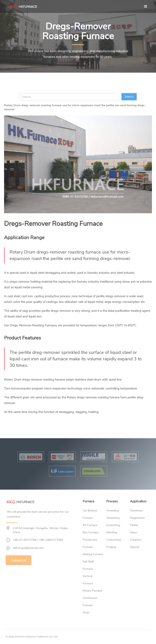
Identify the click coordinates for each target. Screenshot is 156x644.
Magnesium (137, 518)
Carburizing (113, 540)
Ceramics (136, 540)
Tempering (113, 518)
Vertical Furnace (88, 580)
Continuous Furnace (90, 602)
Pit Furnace (90, 525)
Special (134, 547)
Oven (86, 613)
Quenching (113, 525)
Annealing (113, 511)
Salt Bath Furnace (88, 565)
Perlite (134, 525)
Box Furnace (91, 532)
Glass (133, 532)
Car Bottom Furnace (90, 514)
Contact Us (18, 560)
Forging (111, 547)
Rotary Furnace (92, 591)
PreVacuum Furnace (90, 543)
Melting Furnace (93, 554)
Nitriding (112, 532)
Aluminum (136, 511)
